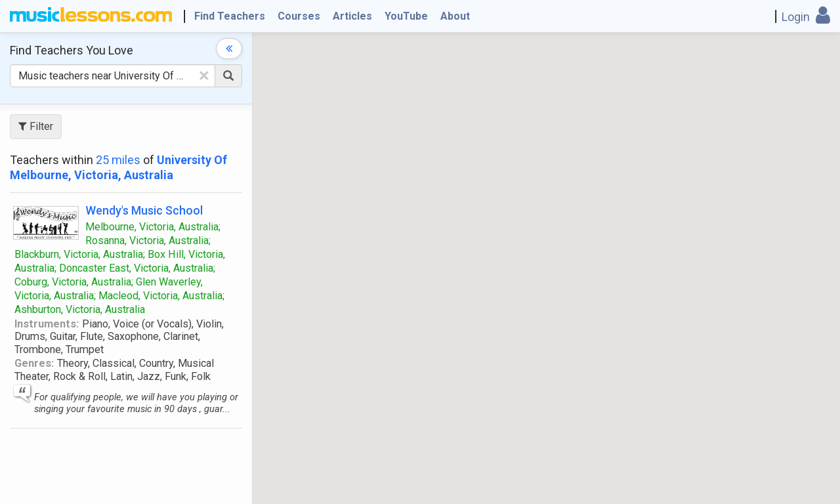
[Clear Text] (204, 75)
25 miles (118, 160)
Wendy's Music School (144, 210)
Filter (36, 126)
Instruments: (47, 324)
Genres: (34, 363)
